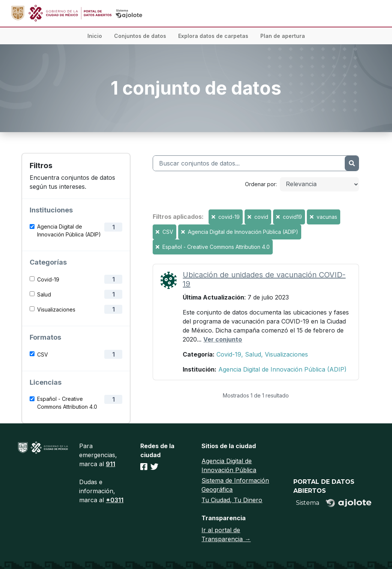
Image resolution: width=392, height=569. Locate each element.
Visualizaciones (56, 309)
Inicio (95, 36)
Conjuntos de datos (140, 36)
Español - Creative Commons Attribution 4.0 (67, 403)
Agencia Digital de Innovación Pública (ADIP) (69, 230)
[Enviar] (352, 163)
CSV (43, 354)
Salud (44, 294)
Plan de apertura (283, 36)
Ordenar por (260, 184)
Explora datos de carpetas (213, 36)
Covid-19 (48, 279)
